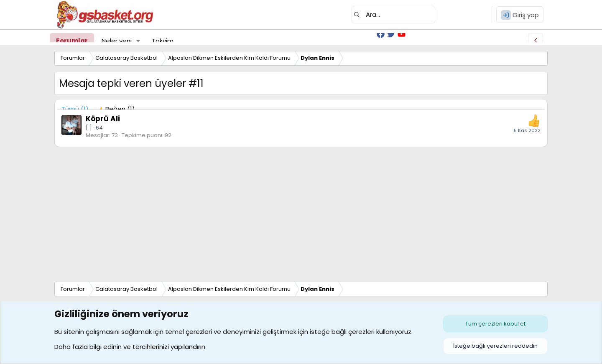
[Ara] (393, 15)
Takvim (163, 41)
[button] (138, 41)
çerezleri (199, 332)
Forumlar (72, 41)
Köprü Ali (103, 119)
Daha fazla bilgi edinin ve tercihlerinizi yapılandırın (130, 347)
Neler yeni (117, 41)
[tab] (116, 109)
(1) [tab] (75, 109)
